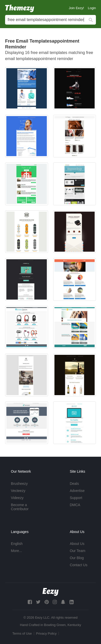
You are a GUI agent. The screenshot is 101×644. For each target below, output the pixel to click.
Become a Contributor (20, 507)
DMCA (75, 505)
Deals (74, 484)
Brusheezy (19, 484)
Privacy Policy (46, 633)
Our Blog (77, 558)
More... (17, 551)
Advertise (77, 491)
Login (92, 8)
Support (76, 498)
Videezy (17, 498)
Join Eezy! (76, 8)
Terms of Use (22, 633)
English (17, 544)
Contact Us (78, 565)
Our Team (77, 551)
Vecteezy (18, 491)
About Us (77, 544)
